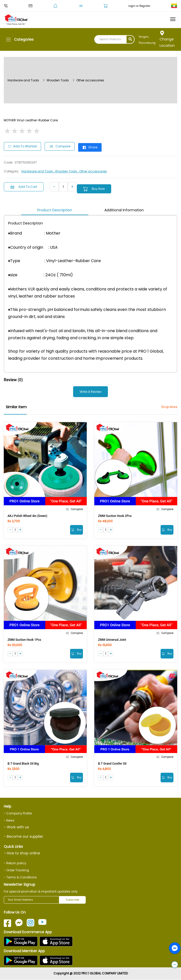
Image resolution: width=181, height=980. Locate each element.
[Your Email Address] (32, 900)
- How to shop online (22, 853)
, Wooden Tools (66, 171)
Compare (60, 146)
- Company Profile (18, 813)
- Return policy (15, 863)
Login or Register (139, 6)
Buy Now (94, 189)
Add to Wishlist (22, 146)
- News (9, 820)
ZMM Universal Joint (112, 640)
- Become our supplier (23, 837)
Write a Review (91, 392)
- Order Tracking (16, 870)
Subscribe (72, 900)
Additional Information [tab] (124, 210)
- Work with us (16, 827)
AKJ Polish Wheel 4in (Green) (27, 516)
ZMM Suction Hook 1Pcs (24, 640)
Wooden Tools (58, 80)
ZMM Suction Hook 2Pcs (115, 516)
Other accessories (90, 80)
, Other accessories (92, 171)
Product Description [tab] (55, 210)
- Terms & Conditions (20, 878)
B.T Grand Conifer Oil (112, 764)
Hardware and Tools (23, 80)
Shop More (169, 407)
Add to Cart (24, 187)
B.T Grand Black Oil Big (23, 764)
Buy (77, 530)
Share (90, 147)
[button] (175, 965)
